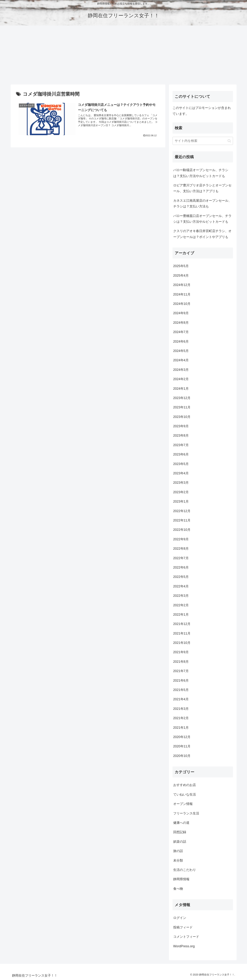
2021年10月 (182, 643)
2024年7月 (181, 332)
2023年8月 (181, 436)
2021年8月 (181, 662)
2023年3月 (181, 483)
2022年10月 (182, 530)
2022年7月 (181, 558)
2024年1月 (181, 389)
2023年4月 (181, 473)
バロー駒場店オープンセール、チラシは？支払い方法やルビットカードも (201, 173)
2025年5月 (181, 266)
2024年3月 (181, 370)
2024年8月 (181, 323)
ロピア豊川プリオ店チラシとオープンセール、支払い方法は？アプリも (202, 188)
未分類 (178, 860)
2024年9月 (181, 313)
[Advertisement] (124, 55)
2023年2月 (181, 492)
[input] (203, 141)
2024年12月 (182, 285)
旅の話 (178, 851)
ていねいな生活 (185, 794)
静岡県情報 (181, 879)
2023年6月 (181, 454)
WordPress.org (184, 946)
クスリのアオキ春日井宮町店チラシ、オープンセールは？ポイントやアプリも (202, 234)
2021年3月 (181, 709)
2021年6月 (181, 681)
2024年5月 (181, 351)
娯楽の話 (180, 842)
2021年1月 (181, 728)
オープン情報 (183, 804)
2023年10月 (182, 417)
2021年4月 (181, 699)
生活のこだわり (185, 870)
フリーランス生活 (186, 813)
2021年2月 (181, 718)
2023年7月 (181, 445)
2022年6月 (181, 567)
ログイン (180, 918)
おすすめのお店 (185, 785)
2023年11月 (182, 407)
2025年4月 (181, 276)
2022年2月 (181, 605)
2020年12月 (182, 737)
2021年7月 (181, 671)
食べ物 (178, 889)
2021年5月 (181, 690)
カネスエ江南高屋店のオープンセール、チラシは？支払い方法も (202, 203)
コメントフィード (186, 937)
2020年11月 (182, 746)
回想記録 (180, 832)
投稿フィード (183, 927)
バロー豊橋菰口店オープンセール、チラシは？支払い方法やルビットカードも (202, 219)
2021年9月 (181, 652)
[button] (229, 141)
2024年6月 (181, 342)
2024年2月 (181, 379)
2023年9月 (181, 426)
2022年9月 (181, 539)
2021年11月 (182, 633)
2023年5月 (181, 464)
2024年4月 (181, 360)
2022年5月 (181, 577)
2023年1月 (181, 502)
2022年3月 (181, 596)
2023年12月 (182, 398)
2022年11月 (182, 520)
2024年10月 (182, 304)
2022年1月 (181, 615)
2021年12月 (182, 624)
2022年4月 (181, 586)
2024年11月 (182, 294)
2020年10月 (182, 756)
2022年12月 (182, 511)
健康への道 (181, 823)
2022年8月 (181, 549)
